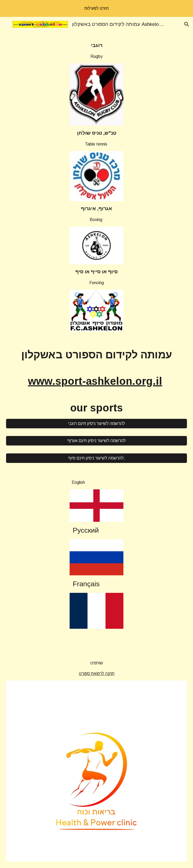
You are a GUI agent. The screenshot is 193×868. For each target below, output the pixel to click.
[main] (97, 51)
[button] (6, 24)
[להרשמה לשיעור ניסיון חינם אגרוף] (96, 441)
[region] (96, 8)
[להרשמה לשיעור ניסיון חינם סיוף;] (96, 458)
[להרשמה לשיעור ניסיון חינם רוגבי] (96, 424)
